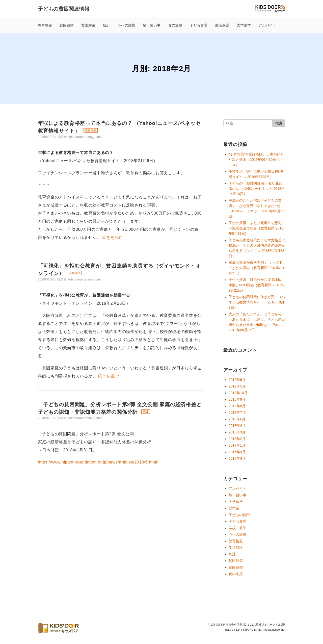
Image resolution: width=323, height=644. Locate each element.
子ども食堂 (199, 25)
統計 (106, 25)
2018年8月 (237, 406)
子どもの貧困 (239, 515)
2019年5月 (237, 386)
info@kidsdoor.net (274, 630)
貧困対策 (88, 25)
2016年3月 (237, 452)
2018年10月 (238, 393)
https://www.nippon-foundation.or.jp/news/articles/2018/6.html (98, 462)
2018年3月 (237, 432)
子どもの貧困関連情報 (64, 9)
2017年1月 (237, 445)
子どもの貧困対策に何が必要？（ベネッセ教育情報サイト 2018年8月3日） (257, 302)
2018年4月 (237, 426)
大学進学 (244, 25)
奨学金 (234, 508)
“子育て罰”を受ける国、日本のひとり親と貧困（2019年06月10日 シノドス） (256, 160)
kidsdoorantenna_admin (85, 137)
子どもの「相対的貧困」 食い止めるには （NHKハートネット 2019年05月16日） (257, 189)
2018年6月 (237, 419)
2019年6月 (237, 380)
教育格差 (45, 25)
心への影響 (126, 25)
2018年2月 (237, 439)
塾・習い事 (152, 25)
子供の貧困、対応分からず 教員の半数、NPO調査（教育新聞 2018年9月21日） (256, 285)
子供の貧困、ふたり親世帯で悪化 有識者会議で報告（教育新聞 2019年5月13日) (256, 228)
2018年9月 (237, 399)
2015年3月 (237, 458)
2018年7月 (237, 413)
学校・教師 (237, 528)
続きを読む (113, 237)
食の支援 (175, 25)
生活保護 (222, 25)
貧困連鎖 (67, 25)
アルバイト (267, 25)
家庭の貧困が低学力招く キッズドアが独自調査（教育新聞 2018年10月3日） (256, 268)
